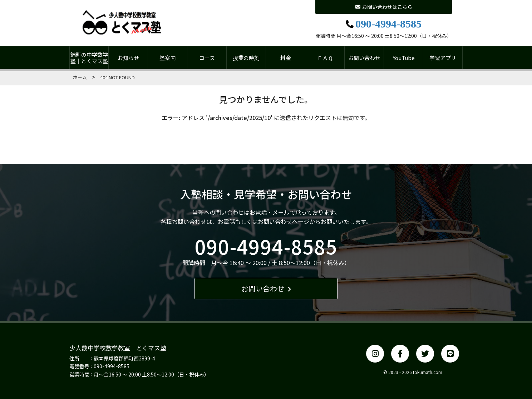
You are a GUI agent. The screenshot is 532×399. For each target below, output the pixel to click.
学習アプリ (443, 58)
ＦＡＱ (325, 58)
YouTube (404, 58)
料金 (286, 58)
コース (207, 58)
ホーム (80, 77)
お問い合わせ (364, 58)
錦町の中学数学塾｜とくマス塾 (89, 58)
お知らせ (128, 58)
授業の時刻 (246, 58)
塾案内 (168, 58)
